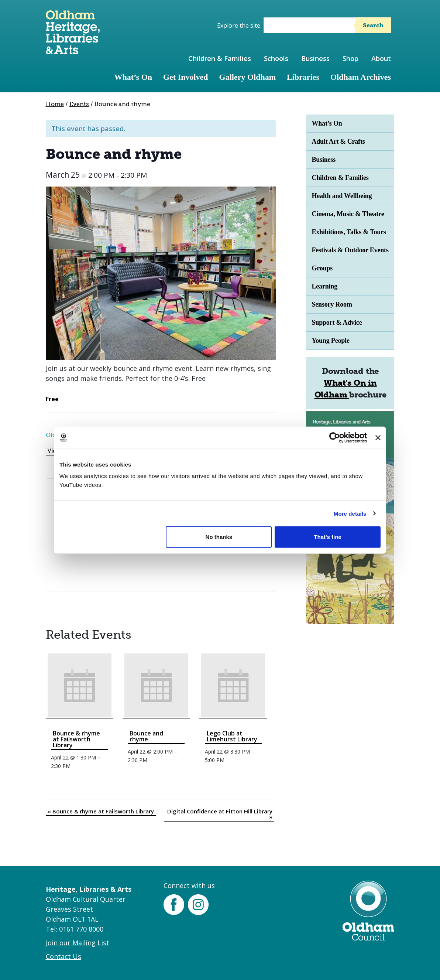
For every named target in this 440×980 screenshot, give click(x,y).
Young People (330, 341)
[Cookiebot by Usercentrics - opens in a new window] (335, 437)
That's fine (327, 537)
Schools (276, 58)
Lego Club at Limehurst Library (232, 736)
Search (373, 25)
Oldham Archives (361, 77)
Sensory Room (332, 304)
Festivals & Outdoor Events (350, 250)
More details (350, 513)
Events (79, 104)
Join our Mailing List (78, 943)
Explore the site (239, 25)
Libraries (303, 77)
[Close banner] (378, 437)
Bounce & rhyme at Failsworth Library (76, 739)
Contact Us (63, 956)
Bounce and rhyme (146, 736)
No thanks (219, 537)
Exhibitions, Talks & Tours (349, 232)
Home (55, 104)
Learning (324, 286)
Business (315, 58)
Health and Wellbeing (342, 196)
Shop (350, 58)
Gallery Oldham (248, 77)
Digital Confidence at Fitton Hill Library (220, 814)
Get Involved (186, 77)
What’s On (133, 77)
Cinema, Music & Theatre (348, 214)
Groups (322, 268)
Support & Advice (337, 322)
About (381, 58)
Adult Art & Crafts (338, 141)
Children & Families (220, 58)
